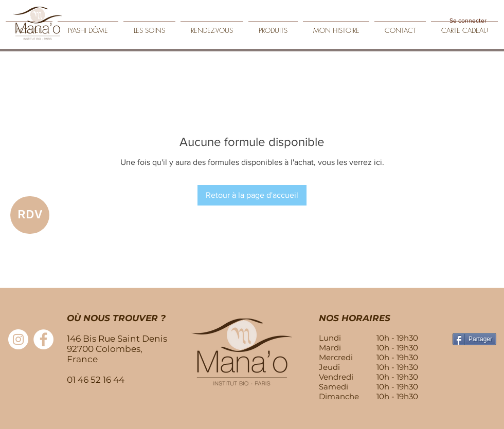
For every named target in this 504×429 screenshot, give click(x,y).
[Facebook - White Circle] (43, 339)
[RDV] (30, 215)
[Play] (489, 37)
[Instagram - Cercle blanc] (18, 339)
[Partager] (474, 339)
